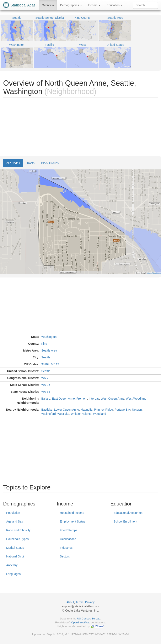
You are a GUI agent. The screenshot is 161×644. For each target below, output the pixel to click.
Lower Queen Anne (66, 410)
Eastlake (47, 410)
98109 (45, 364)
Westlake (63, 414)
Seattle (46, 357)
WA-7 (45, 378)
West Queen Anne (112, 399)
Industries (66, 548)
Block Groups (50, 163)
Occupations (68, 539)
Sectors (65, 556)
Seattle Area (49, 350)
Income (94, 5)
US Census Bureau (89, 619)
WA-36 (46, 385)
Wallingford (49, 414)
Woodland (100, 414)
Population (13, 513)
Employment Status (72, 521)
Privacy (90, 602)
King (44, 344)
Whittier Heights (81, 414)
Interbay (94, 399)
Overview (48, 5)
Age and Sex (15, 521)
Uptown (137, 410)
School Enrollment (125, 521)
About (70, 602)
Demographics (71, 5)
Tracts (31, 163)
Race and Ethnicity (18, 530)
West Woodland (136, 399)
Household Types (17, 539)
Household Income (72, 513)
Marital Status (15, 548)
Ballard (46, 399)
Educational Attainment (128, 513)
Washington (49, 337)
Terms (80, 602)
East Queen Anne (63, 399)
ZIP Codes (13, 163)
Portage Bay (122, 410)
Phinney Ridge (104, 410)
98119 (55, 364)
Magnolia (87, 410)
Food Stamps (68, 530)
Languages (13, 574)
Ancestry (12, 565)
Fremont (82, 399)
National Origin (16, 556)
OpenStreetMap (81, 622)
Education (114, 5)
